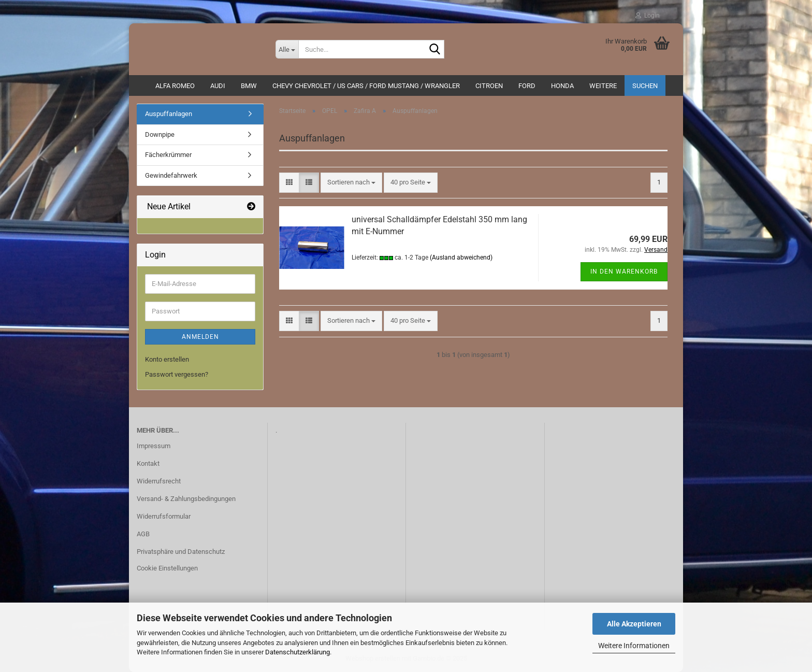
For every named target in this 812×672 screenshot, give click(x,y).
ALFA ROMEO (175, 86)
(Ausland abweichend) (461, 258)
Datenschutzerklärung (298, 652)
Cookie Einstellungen (167, 568)
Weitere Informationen (634, 646)
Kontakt (148, 463)
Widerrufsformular (164, 516)
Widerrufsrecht (159, 481)
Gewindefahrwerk (171, 175)
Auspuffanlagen (169, 114)
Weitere (603, 86)
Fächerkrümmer (168, 155)
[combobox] (351, 183)
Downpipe (160, 134)
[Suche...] (287, 49)
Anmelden (200, 337)
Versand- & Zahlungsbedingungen (186, 499)
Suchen (645, 86)
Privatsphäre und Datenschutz (181, 552)
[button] (289, 183)
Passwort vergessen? (177, 374)
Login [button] (648, 16)
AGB (143, 534)
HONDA (562, 86)
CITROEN (489, 86)
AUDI (218, 86)
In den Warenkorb (624, 271)
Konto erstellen (167, 359)
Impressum (154, 446)
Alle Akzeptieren (634, 624)
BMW (249, 86)
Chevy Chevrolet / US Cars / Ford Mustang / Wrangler (366, 86)
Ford (527, 86)
